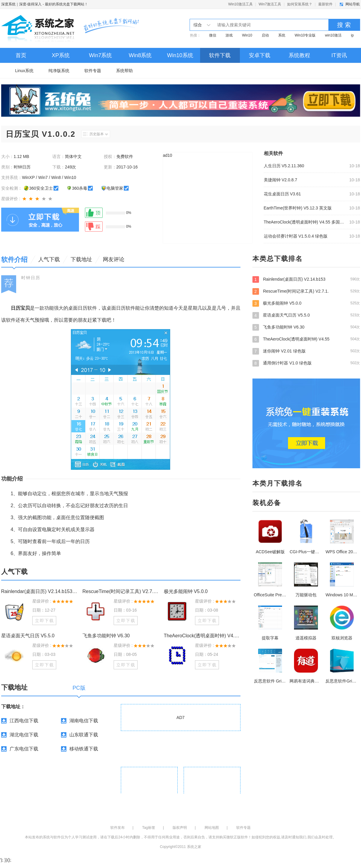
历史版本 (99, 134)
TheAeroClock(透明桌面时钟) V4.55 (306, 339)
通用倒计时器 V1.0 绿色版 (306, 363)
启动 (265, 35)
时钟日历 (31, 278)
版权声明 (180, 828)
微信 (213, 35)
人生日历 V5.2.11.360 (284, 166)
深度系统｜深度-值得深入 (22, 4)
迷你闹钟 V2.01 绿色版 (306, 351)
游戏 (229, 35)
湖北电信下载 (24, 735)
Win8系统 (140, 55)
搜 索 (344, 25)
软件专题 (93, 71)
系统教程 (299, 55)
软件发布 (118, 828)
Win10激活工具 (240, 4)
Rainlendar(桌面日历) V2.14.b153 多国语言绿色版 (39, 591)
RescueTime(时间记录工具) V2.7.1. (306, 291)
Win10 (247, 35)
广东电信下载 (24, 749)
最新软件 (325, 4)
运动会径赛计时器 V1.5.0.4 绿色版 (296, 236)
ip (352, 35)
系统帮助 (124, 71)
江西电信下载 (24, 721)
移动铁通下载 (84, 749)
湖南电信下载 (84, 721)
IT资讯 (339, 55)
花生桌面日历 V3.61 (282, 194)
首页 (21, 55)
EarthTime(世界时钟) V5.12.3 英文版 (298, 208)
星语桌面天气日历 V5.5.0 (28, 636)
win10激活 (333, 35)
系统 (282, 35)
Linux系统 (24, 71)
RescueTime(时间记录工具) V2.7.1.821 (121, 591)
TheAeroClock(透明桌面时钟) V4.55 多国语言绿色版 (305, 222)
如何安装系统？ (300, 4)
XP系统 (61, 55)
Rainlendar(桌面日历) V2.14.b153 (306, 279)
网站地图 (212, 828)
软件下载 (220, 55)
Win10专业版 (305, 35)
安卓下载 (260, 55)
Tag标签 (148, 828)
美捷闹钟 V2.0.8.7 (281, 180)
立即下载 (45, 621)
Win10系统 (180, 55)
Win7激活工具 (270, 4)
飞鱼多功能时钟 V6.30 (106, 636)
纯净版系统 (59, 71)
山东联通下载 (84, 735)
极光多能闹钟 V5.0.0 (186, 591)
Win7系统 (100, 55)
